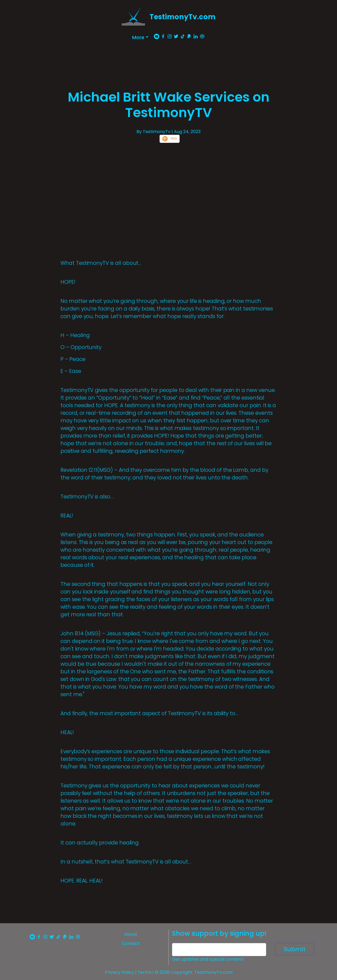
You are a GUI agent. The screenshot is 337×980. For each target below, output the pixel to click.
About (131, 934)
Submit (295, 949)
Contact (131, 943)
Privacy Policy (119, 972)
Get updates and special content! (208, 959)
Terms (144, 972)
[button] (140, 37)
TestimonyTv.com (182, 17)
